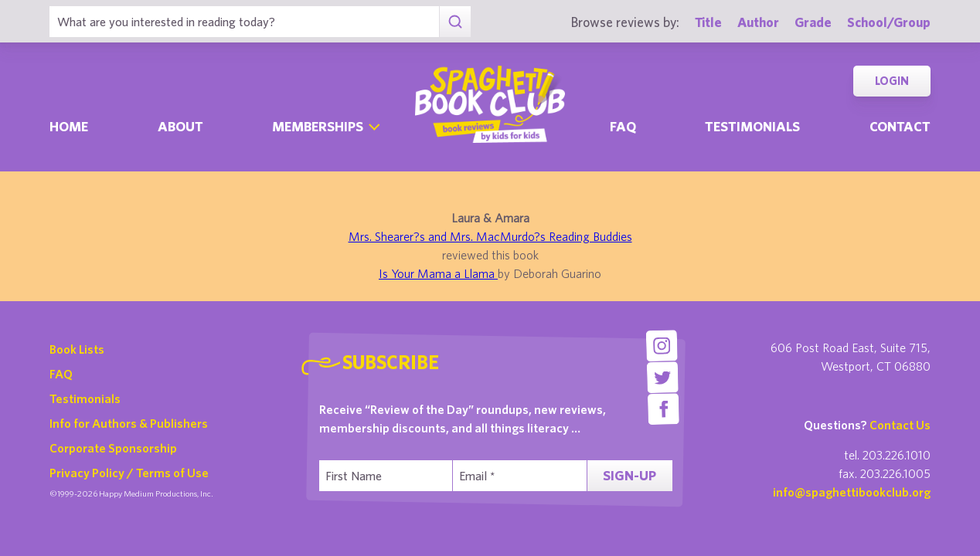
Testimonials (752, 126)
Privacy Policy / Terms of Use (129, 473)
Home (69, 126)
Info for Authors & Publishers (129, 423)
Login (892, 81)
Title (708, 22)
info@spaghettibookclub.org (852, 492)
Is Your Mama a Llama (438, 273)
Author (758, 22)
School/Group (889, 22)
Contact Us (900, 425)
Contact (900, 126)
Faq (623, 126)
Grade (813, 22)
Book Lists (77, 349)
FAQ (61, 374)
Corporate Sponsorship (113, 448)
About (180, 126)
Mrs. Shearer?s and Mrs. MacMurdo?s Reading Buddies (490, 236)
